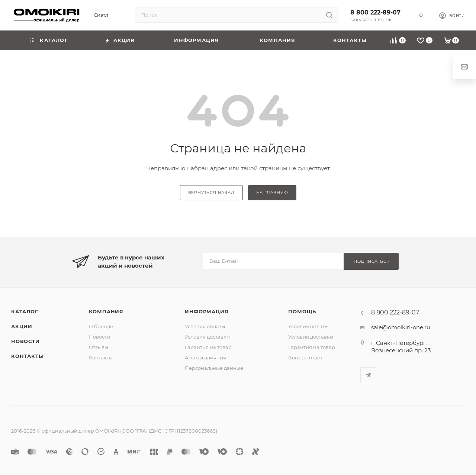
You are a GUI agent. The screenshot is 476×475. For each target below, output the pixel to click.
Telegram (368, 375)
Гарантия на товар (208, 347)
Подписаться (372, 261)
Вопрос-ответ (305, 358)
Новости (25, 341)
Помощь (302, 311)
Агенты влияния (205, 358)
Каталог (25, 311)
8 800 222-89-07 (375, 12)
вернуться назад (211, 193)
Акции (22, 326)
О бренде (101, 326)
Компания (106, 311)
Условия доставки (207, 337)
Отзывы (99, 347)
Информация (207, 311)
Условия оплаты (205, 326)
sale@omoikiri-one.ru (401, 327)
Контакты (27, 356)
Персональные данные (214, 368)
